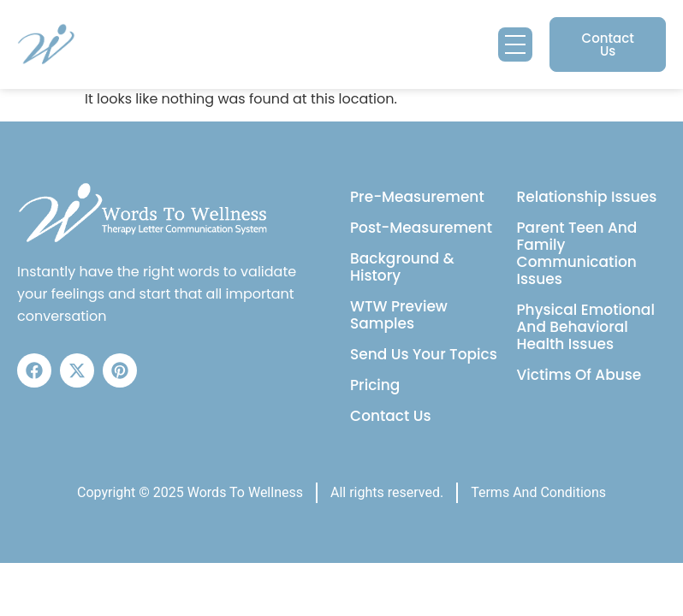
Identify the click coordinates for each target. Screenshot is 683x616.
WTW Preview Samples (399, 315)
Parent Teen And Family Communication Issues (577, 253)
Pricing (375, 385)
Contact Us (391, 416)
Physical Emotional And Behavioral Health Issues (586, 327)
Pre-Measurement (417, 197)
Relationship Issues (587, 197)
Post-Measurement (421, 228)
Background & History (402, 267)
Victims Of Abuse (579, 375)
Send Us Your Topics (424, 354)
